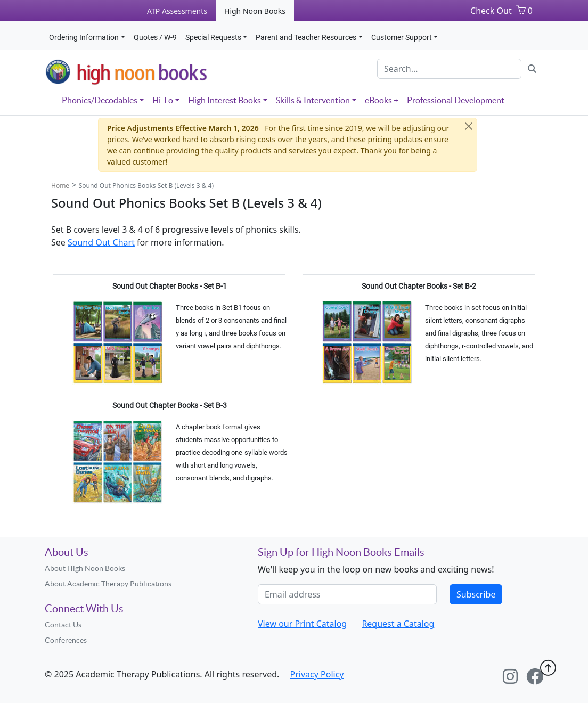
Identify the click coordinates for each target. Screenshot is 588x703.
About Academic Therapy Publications (108, 584)
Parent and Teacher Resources (306, 37)
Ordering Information (84, 37)
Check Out (491, 11)
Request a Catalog (398, 624)
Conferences (66, 640)
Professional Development (456, 100)
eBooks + (382, 100)
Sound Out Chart (101, 242)
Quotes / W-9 (155, 37)
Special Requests (213, 37)
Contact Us (63, 625)
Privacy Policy (317, 674)
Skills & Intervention (313, 100)
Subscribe (476, 594)
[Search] (449, 69)
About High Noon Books (85, 568)
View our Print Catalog (302, 624)
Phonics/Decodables (100, 100)
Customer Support (402, 37)
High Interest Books (224, 100)
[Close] (469, 126)
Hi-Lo (163, 100)
